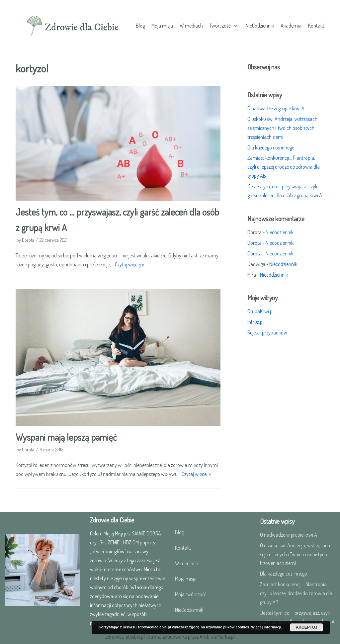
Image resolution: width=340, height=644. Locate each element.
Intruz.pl (255, 322)
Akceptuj (307, 627)
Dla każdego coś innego (271, 147)
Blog (140, 26)
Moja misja (162, 26)
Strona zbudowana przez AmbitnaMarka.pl (191, 637)
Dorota (28, 240)
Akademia (291, 26)
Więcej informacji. (267, 627)
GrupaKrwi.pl (260, 311)
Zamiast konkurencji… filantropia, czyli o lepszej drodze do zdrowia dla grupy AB (284, 167)
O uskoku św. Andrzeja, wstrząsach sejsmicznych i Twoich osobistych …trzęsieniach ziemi (283, 128)
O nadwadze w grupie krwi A (276, 108)
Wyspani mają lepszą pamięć (66, 437)
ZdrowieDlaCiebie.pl (125, 637)
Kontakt (316, 26)
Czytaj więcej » (129, 264)
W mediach (191, 26)
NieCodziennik (260, 26)
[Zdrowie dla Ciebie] (73, 26)
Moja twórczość (191, 594)
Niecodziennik (280, 232)
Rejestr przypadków (267, 332)
